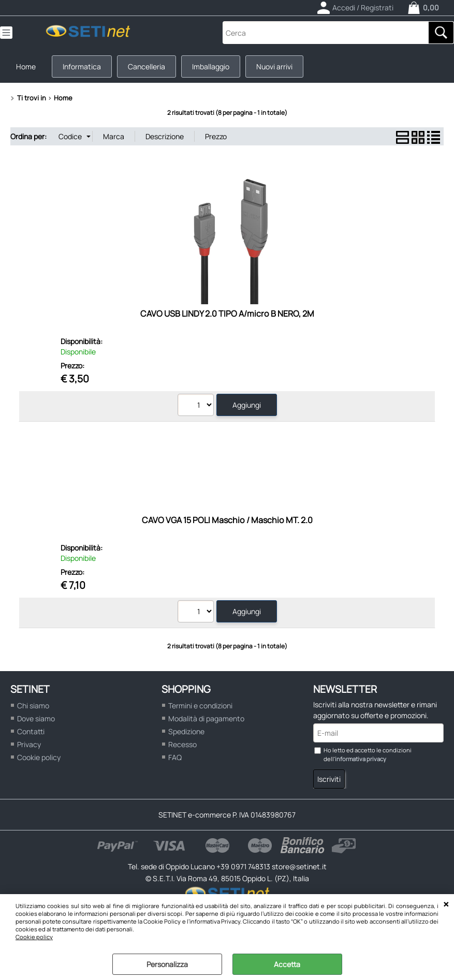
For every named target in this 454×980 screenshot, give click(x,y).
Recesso (182, 744)
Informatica (82, 66)
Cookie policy (34, 937)
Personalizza (167, 964)
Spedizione (186, 731)
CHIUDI (446, 904)
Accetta (287, 964)
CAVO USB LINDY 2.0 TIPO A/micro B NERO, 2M (227, 314)
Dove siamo (36, 718)
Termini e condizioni (200, 706)
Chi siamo (33, 706)
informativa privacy (361, 759)
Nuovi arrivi (274, 66)
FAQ (175, 757)
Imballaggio (211, 66)
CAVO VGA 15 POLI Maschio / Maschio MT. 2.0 (227, 520)
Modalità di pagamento (206, 718)
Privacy (29, 744)
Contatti (31, 731)
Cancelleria (147, 66)
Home (26, 66)
